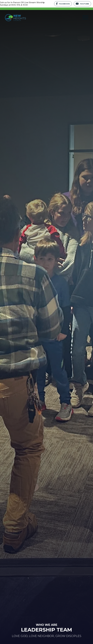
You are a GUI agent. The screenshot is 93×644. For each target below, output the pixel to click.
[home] (15, 17)
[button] (85, 18)
